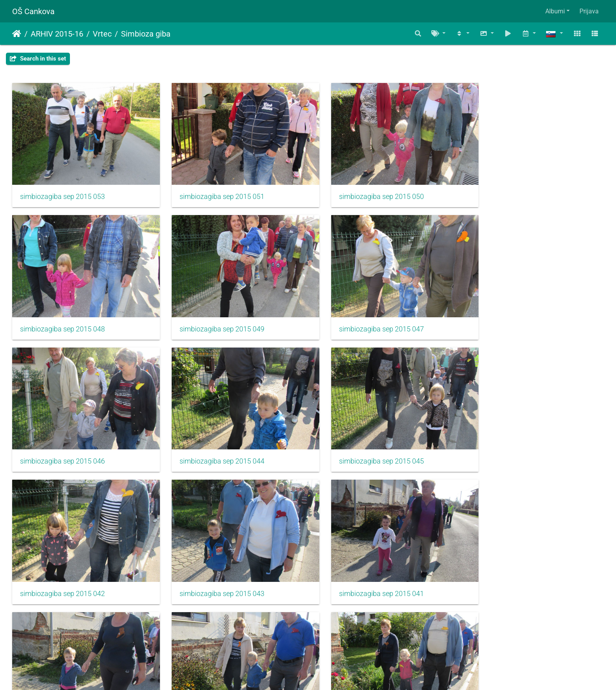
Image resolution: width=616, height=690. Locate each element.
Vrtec (102, 34)
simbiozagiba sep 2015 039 (213, 570)
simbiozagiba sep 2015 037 (364, 570)
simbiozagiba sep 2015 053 (62, 191)
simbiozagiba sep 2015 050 (364, 191)
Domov (17, 34)
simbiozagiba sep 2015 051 (213, 191)
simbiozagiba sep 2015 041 (515, 443)
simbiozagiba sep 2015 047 (213, 317)
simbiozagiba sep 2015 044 (515, 317)
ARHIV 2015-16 (57, 34)
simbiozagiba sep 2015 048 (515, 191)
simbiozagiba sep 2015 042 (213, 443)
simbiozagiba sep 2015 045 (62, 443)
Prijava (589, 11)
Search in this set (38, 59)
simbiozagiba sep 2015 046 (364, 317)
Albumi (555, 11)
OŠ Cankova (33, 11)
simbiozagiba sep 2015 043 (364, 443)
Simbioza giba (146, 34)
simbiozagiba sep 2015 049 (62, 317)
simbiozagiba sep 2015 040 (62, 570)
